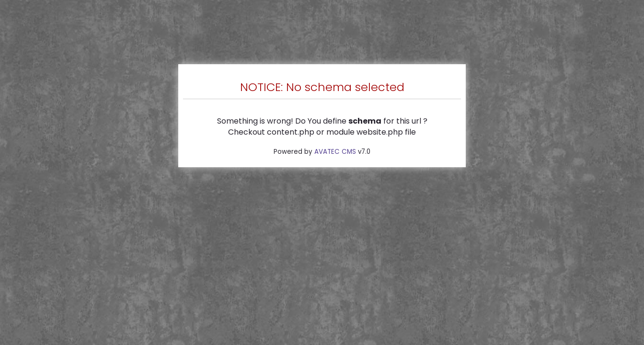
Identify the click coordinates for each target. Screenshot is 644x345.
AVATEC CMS (335, 152)
